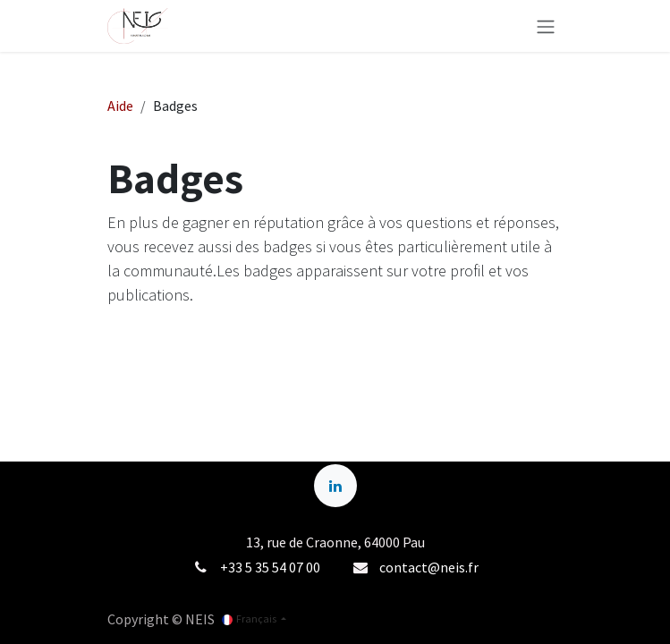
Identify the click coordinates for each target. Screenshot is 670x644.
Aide (120, 106)
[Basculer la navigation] (546, 26)
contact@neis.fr (429, 567)
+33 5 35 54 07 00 (270, 567)
